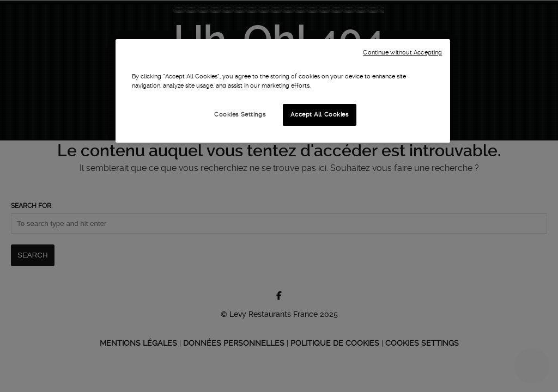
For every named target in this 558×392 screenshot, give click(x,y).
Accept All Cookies (319, 114)
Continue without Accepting (402, 53)
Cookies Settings (240, 114)
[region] (283, 91)
